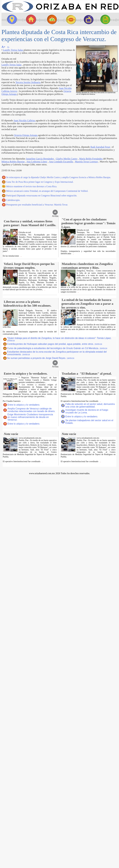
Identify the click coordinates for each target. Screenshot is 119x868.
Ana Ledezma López (37, 162)
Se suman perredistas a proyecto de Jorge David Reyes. (41, 358)
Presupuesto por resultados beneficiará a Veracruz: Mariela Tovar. (37, 205)
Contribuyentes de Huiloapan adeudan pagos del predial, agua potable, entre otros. (55, 344)
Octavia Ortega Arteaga (26, 135)
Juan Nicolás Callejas (25, 120)
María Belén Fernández (91, 159)
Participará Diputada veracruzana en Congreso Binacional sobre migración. (42, 196)
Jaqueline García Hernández (40, 159)
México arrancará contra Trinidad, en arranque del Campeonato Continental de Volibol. (47, 191)
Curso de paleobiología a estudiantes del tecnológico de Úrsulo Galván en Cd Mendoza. (57, 348)
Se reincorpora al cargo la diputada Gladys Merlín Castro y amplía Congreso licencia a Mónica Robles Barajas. (59, 177)
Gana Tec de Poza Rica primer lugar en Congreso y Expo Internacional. (40, 182)
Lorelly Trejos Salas (13, 50)
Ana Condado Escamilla (61, 162)
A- (8, 47)
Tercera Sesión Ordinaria (28, 82)
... (21, 256)
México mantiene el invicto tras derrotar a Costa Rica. (32, 186)
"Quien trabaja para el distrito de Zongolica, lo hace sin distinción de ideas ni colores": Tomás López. (59, 339)
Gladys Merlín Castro (67, 159)
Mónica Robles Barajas (13, 162)
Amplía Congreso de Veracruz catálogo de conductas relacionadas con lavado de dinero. (31, 410)
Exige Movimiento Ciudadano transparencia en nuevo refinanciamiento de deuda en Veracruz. (30, 417)
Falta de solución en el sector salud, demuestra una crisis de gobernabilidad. (90, 405)
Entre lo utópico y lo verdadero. (24, 405)
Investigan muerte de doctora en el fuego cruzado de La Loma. (87, 411)
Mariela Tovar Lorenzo (86, 162)
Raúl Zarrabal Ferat (100, 147)
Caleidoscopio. (13, 200)
